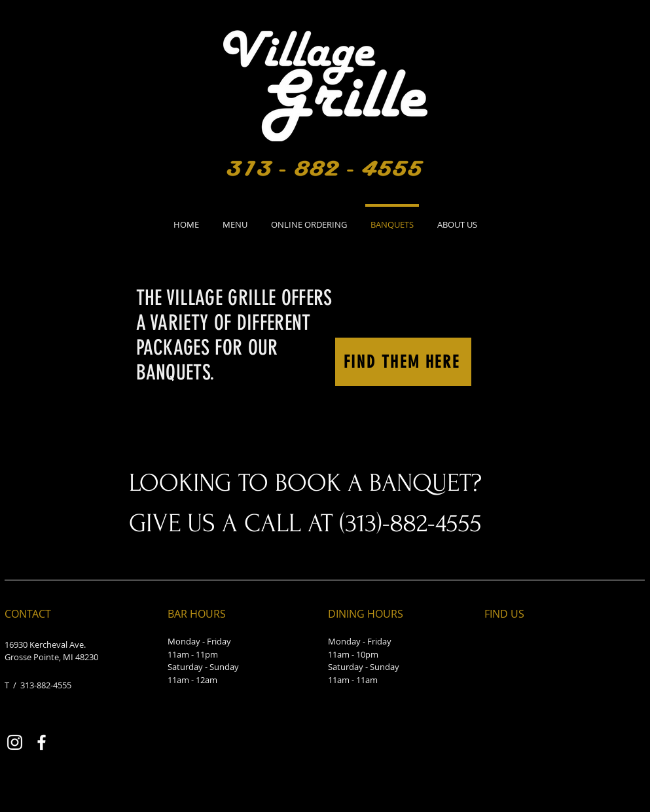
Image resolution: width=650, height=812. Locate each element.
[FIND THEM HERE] (403, 362)
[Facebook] (42, 742)
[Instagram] (15, 742)
